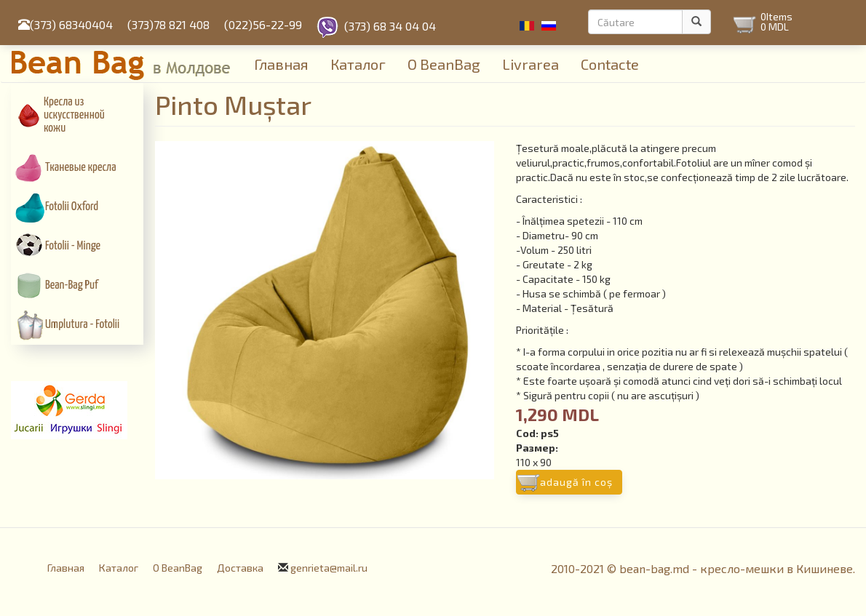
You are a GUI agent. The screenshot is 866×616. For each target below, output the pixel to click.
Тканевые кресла (81, 168)
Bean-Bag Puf (72, 285)
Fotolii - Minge (73, 246)
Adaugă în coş (576, 482)
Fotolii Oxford (72, 207)
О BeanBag (444, 64)
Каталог (358, 64)
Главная (281, 64)
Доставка (240, 568)
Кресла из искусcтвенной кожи (74, 115)
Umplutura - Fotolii (82, 325)
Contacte (610, 64)
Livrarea (531, 64)
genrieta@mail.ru (329, 568)
